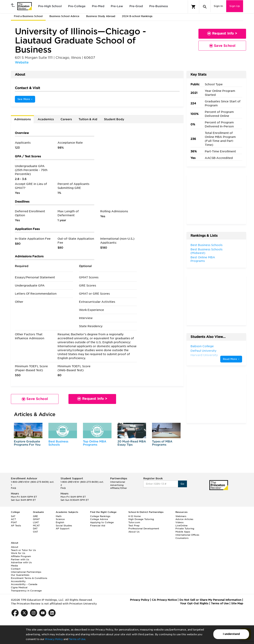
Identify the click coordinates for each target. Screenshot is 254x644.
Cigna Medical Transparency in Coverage (26, 589)
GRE (35, 516)
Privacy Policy (54, 639)
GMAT (36, 519)
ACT (13, 519)
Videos (179, 522)
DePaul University (203, 351)
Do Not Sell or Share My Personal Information (210, 600)
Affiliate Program (21, 556)
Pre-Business (159, 6)
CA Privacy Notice (164, 600)
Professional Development (144, 529)
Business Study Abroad (101, 16)
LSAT (36, 522)
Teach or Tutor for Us (23, 550)
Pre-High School (50, 6)
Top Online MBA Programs (95, 443)
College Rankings (100, 516)
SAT (13, 516)
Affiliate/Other (119, 488)
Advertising (117, 485)
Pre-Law (117, 6)
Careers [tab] (66, 119)
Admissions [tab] (22, 119)
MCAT (36, 526)
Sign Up (235, 6)
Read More (231, 359)
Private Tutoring (185, 529)
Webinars (181, 516)
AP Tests (16, 526)
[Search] (205, 7)
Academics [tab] (46, 119)
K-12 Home (135, 516)
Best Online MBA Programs (203, 259)
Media (14, 566)
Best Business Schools (58, 443)
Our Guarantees (20, 575)
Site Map (237, 603)
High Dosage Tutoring (141, 519)
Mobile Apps (183, 532)
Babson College (202, 346)
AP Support (63, 529)
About (15, 547)
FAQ (13, 488)
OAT (35, 532)
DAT (35, 529)
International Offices (187, 535)
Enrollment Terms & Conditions (29, 578)
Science (60, 519)
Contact (16, 569)
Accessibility (18, 581)
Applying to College (102, 522)
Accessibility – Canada (24, 584)
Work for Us (18, 553)
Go (182, 484)
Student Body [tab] (114, 119)
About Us (134, 532)
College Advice (99, 519)
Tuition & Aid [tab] (88, 119)
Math (59, 516)
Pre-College (77, 6)
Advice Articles (184, 519)
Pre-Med (98, 6)
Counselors (182, 538)
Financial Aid (98, 526)
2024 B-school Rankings (137, 16)
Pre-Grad (136, 6)
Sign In (218, 6)
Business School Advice (64, 16)
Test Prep (134, 526)
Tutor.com (134, 522)
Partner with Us (20, 559)
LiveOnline (181, 526)
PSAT (14, 522)
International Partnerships (26, 572)
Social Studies (64, 526)
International (118, 482)
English (60, 522)
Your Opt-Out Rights (194, 603)
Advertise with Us (21, 562)
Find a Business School (28, 16)
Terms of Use (77, 639)
